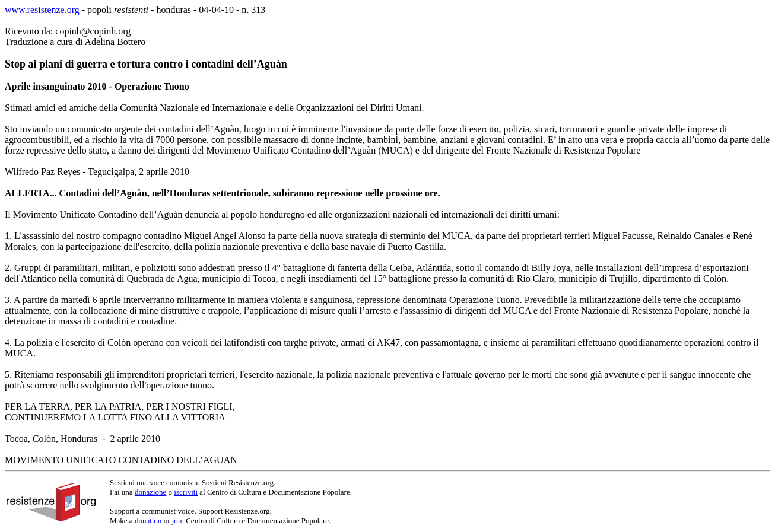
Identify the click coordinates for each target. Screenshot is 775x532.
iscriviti (186, 492)
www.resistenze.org (42, 10)
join (178, 520)
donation (148, 520)
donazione (150, 492)
